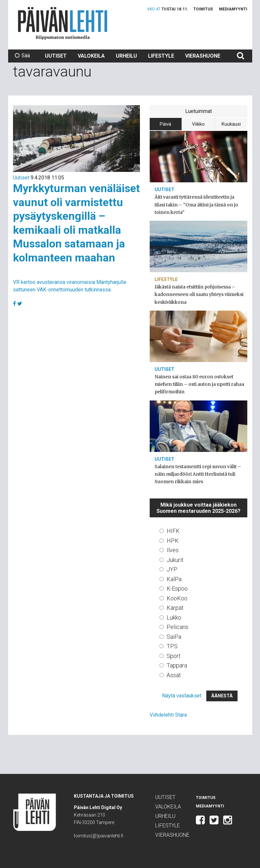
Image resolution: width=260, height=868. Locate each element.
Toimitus (203, 9)
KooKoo (177, 598)
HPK (173, 541)
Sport (174, 656)
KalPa (174, 579)
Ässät (174, 675)
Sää (22, 56)
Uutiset (56, 56)
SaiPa (174, 637)
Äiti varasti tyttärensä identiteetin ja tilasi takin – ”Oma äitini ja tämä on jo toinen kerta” (196, 204)
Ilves (173, 550)
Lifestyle (161, 56)
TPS (172, 646)
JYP (172, 569)
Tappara (177, 665)
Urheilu (126, 56)
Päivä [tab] (165, 124)
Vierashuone (203, 56)
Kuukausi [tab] (231, 124)
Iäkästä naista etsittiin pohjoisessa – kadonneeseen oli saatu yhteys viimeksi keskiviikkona (199, 294)
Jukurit (175, 560)
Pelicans (178, 627)
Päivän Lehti (63, 23)
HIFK (173, 531)
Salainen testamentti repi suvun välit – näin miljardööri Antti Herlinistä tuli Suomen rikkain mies (198, 474)
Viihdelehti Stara (168, 715)
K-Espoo (177, 588)
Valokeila (91, 56)
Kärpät (175, 608)
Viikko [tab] (198, 124)
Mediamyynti (233, 9)
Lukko (174, 617)
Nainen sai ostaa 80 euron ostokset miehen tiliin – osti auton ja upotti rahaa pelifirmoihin (199, 384)
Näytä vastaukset (182, 696)
